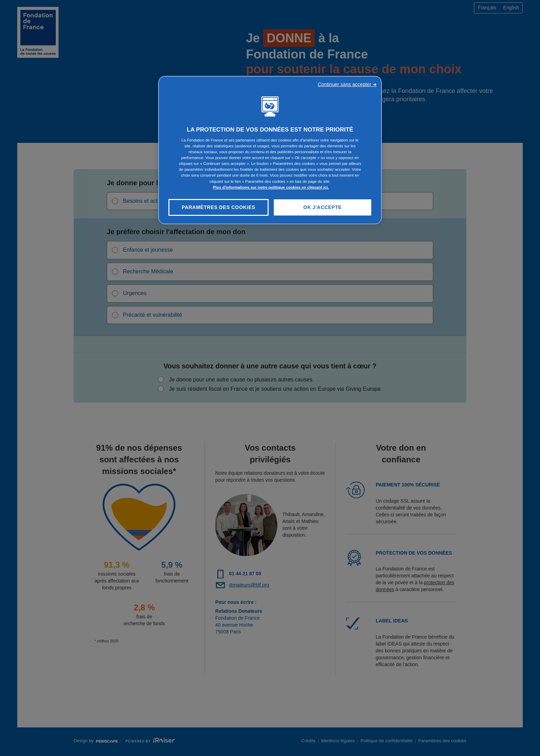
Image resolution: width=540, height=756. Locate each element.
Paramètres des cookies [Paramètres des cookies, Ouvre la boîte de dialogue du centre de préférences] (219, 207)
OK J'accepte (323, 207)
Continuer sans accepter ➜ (347, 84)
